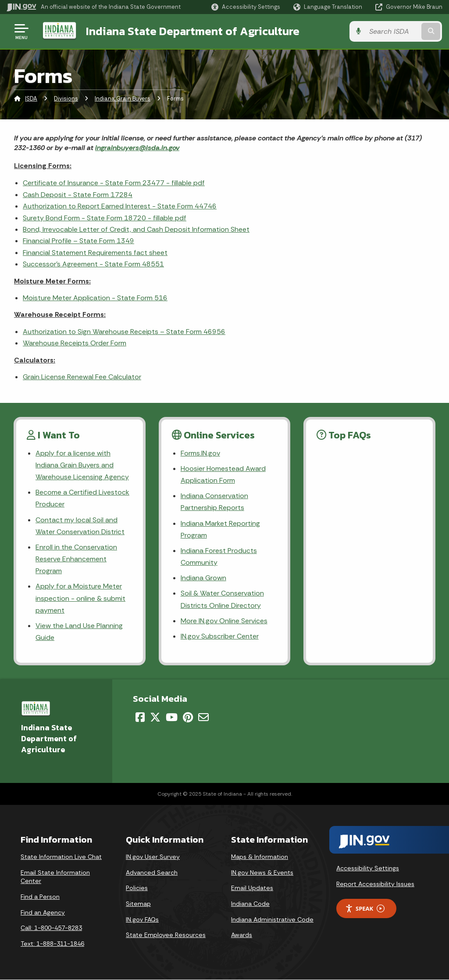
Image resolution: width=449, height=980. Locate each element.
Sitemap (138, 904)
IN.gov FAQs (142, 919)
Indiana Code (250, 904)
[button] (246, 7)
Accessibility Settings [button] (368, 868)
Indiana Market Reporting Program (220, 529)
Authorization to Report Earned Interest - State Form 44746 (120, 206)
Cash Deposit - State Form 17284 (78, 195)
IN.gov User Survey (153, 857)
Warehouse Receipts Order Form (75, 343)
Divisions (66, 99)
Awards (242, 935)
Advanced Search (152, 872)
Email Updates (252, 888)
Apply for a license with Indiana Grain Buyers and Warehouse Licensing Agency (82, 465)
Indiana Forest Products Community (219, 556)
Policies (137, 888)
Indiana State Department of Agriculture (192, 31)
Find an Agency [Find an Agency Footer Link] (43, 912)
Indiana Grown (203, 578)
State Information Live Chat (61, 857)
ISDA (31, 99)
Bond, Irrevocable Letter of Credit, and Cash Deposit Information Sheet (136, 229)
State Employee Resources (166, 935)
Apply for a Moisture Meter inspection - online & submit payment (80, 598)
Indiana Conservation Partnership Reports (214, 502)
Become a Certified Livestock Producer (82, 498)
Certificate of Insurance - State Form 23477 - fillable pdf (114, 183)
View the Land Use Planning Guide (79, 632)
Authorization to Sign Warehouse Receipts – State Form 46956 (124, 332)
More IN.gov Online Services (224, 621)
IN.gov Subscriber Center (220, 636)
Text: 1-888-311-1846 (52, 944)
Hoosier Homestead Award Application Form (223, 474)
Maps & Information (260, 857)
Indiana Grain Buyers (123, 99)
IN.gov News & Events (262, 872)
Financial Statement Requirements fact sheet (95, 253)
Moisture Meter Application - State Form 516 (95, 298)
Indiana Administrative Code (272, 919)
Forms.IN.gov (200, 453)
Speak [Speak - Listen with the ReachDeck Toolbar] (365, 909)
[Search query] (394, 31)
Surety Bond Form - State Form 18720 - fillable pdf (105, 218)
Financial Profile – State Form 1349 (78, 241)
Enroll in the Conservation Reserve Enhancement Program (76, 559)
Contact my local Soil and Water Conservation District (80, 526)
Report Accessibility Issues (375, 884)
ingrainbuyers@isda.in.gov (137, 148)
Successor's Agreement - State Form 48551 (93, 264)
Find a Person (40, 897)
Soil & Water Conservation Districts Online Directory (222, 599)
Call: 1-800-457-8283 (51, 928)
